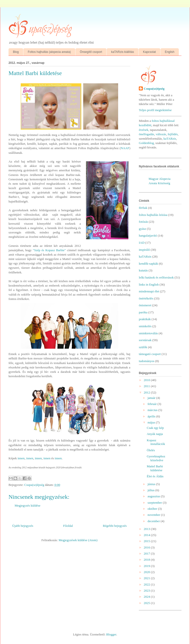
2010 (147, 380)
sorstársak (145, 340)
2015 (147, 541)
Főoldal (68, 526)
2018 (147, 560)
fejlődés (173, 134)
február (153, 404)
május (152, 422)
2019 (147, 566)
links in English (149, 284)
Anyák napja (155, 434)
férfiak (143, 208)
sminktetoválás (148, 333)
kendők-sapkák (148, 264)
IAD (142, 243)
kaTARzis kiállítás (123, 52)
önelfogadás (147, 134)
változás (161, 134)
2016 (147, 547)
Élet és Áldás (155, 476)
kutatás (143, 270)
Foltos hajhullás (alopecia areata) (49, 52)
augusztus (154, 496)
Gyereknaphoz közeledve (156, 458)
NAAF (125, 148)
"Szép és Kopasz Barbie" (49, 250)
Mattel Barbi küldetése (155, 468)
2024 (147, 597)
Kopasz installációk (156, 442)
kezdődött (145, 125)
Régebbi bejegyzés (115, 526)
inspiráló (144, 250)
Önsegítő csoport (91, 52)
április (152, 416)
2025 (147, 603)
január (152, 398)
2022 (147, 584)
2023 (147, 591)
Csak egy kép (155, 428)
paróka (143, 312)
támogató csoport (150, 354)
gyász (142, 229)
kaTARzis (170, 139)
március (153, 410)
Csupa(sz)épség (154, 89)
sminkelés (145, 326)
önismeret (145, 305)
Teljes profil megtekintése (155, 110)
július (152, 490)
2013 (147, 529)
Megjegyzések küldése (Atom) (78, 540)
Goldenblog (146, 143)
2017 (147, 553)
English (170, 52)
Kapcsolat (149, 52)
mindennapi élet (149, 291)
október (153, 509)
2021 (147, 578)
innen (21, 458)
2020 (147, 572)
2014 (147, 535)
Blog (16, 52)
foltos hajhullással (163, 121)
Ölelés (151, 450)
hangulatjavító (148, 235)
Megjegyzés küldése (28, 505)
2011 (147, 386)
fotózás (143, 222)
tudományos (147, 361)
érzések (144, 130)
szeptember (155, 503)
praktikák (145, 319)
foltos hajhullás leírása (153, 215)
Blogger (111, 634)
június (152, 484)
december (154, 521)
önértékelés (146, 298)
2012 (147, 392)
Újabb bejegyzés (23, 526)
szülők (143, 347)
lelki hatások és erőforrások (156, 277)
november (154, 515)
